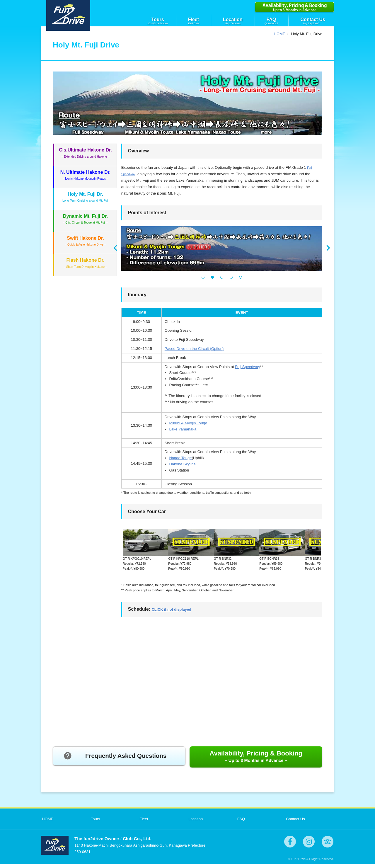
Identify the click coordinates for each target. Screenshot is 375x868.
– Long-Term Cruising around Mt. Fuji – (85, 197)
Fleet (194, 19)
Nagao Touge (180, 458)
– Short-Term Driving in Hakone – (86, 263)
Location (233, 19)
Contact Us (313, 19)
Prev (115, 248)
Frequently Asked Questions (117, 761)
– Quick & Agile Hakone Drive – (86, 241)
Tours (157, 19)
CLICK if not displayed (177, 613)
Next (328, 248)
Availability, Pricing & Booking (256, 760)
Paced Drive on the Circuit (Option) (194, 349)
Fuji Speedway (247, 367)
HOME (280, 34)
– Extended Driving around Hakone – (85, 153)
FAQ (271, 19)
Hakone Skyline (182, 464)
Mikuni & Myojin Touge (188, 423)
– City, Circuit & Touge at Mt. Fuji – (85, 219)
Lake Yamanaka (183, 429)
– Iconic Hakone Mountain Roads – (86, 175)
